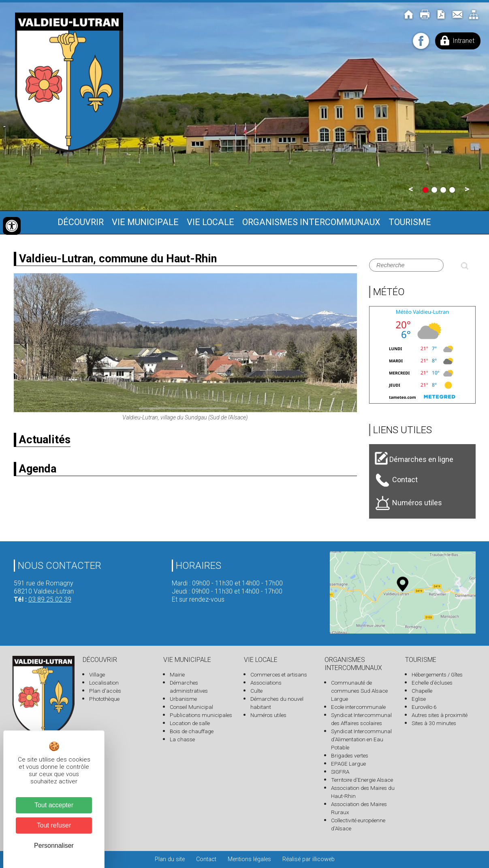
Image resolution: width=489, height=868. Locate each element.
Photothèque (104, 699)
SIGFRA (340, 772)
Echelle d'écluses (432, 683)
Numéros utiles (268, 715)
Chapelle (422, 691)
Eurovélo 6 (424, 707)
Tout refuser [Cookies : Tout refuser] (54, 825)
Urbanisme (183, 699)
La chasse (182, 739)
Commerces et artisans (279, 674)
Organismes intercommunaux (311, 222)
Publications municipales (201, 715)
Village (97, 674)
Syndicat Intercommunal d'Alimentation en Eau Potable (361, 739)
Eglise (419, 699)
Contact (206, 859)
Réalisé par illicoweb (309, 859)
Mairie (177, 674)
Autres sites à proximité (440, 715)
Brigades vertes (350, 755)
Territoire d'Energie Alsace (362, 780)
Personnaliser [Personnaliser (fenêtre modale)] (54, 846)
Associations (266, 683)
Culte (256, 691)
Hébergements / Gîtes (437, 674)
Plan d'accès (105, 691)
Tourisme (410, 222)
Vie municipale (145, 222)
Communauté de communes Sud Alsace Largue (359, 691)
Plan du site (170, 859)
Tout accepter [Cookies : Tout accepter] (54, 805)
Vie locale (210, 222)
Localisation (104, 683)
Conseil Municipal (191, 707)
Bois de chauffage (192, 731)
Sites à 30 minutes (434, 723)
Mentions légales (249, 859)
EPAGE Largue (348, 764)
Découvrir (81, 222)
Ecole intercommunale (358, 707)
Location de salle (190, 723)
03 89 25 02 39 (50, 599)
